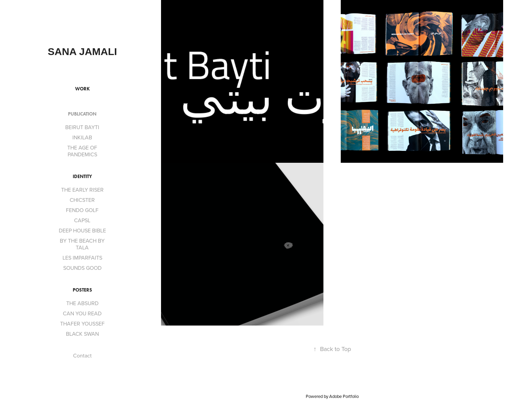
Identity (82, 177)
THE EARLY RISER (82, 190)
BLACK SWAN (82, 334)
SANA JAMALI (83, 51)
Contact (82, 355)
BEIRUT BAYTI (82, 127)
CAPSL (82, 220)
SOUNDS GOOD (82, 268)
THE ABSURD (82, 303)
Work (82, 89)
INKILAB (82, 137)
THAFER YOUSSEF (82, 323)
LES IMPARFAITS (82, 258)
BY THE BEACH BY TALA (82, 244)
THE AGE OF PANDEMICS (82, 151)
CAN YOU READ (82, 313)
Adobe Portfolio (344, 396)
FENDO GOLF (82, 210)
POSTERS (82, 290)
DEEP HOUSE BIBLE (82, 230)
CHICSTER (82, 200)
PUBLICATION (82, 114)
